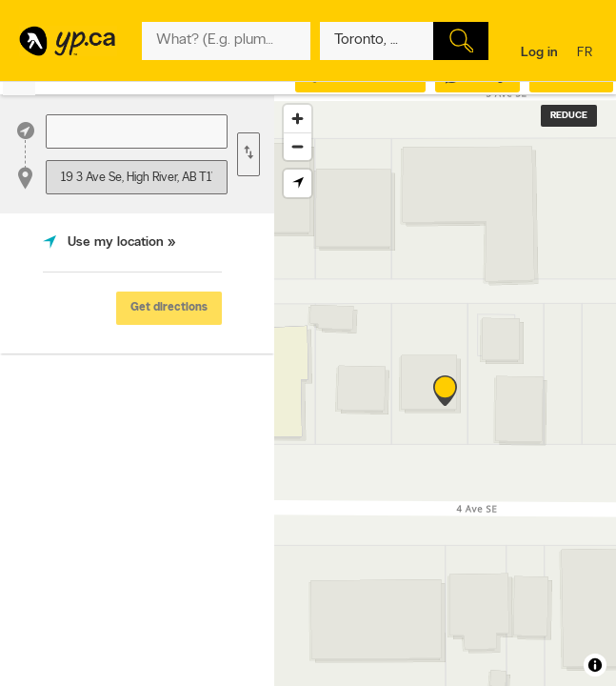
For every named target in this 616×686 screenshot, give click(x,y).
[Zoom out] (298, 146)
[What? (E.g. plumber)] (226, 41)
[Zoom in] (298, 119)
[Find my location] (298, 183)
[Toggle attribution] (595, 665)
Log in (539, 53)
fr (587, 54)
